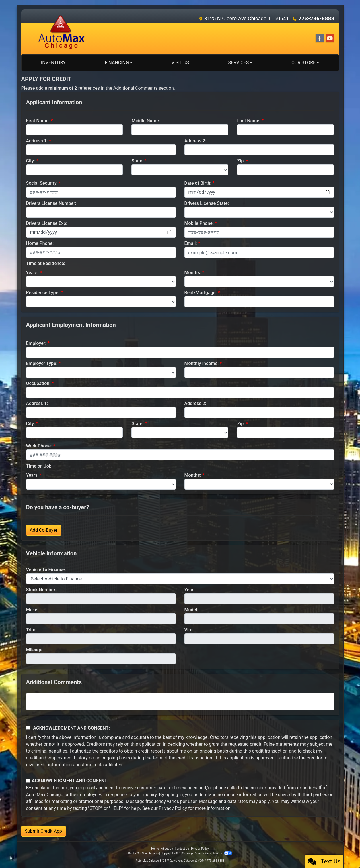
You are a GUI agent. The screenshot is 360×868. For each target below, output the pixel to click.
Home (155, 849)
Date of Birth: (198, 183)
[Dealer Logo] (62, 32)
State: (137, 161)
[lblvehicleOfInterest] (180, 579)
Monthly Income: (202, 363)
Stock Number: (41, 590)
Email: (191, 243)
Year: (190, 590)
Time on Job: (39, 466)
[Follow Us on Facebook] (320, 38)
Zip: (241, 161)
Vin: (188, 630)
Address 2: (195, 141)
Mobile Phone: (199, 223)
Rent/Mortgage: (201, 293)
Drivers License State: (207, 203)
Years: (33, 273)
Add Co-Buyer (44, 530)
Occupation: (38, 383)
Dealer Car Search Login (143, 853)
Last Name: (249, 121)
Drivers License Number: (51, 203)
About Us (167, 849)
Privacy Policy (173, 808)
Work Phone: (39, 446)
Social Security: (42, 183)
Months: (193, 273)
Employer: (36, 343)
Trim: (31, 630)
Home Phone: (40, 243)
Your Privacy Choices (214, 853)
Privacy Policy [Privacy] (200, 849)
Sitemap (187, 853)
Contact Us (182, 849)
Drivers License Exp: (47, 223)
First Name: (38, 121)
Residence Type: (43, 293)
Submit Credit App (43, 831)
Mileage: (35, 650)
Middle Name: (146, 121)
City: (31, 161)
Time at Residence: (46, 263)
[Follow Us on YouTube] (330, 38)
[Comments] (180, 702)
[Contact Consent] (28, 781)
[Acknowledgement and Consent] (28, 728)
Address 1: (37, 141)
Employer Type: (42, 363)
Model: (191, 610)
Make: (32, 610)
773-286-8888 (317, 18)
